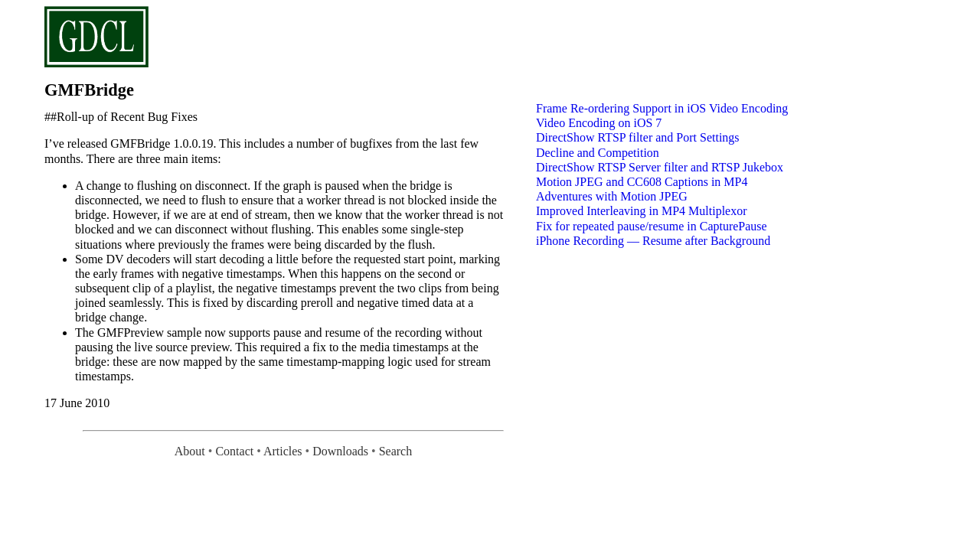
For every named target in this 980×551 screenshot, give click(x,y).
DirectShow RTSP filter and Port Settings (638, 137)
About (190, 451)
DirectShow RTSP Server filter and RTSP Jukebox (660, 167)
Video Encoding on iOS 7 (599, 123)
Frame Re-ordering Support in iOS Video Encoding (662, 108)
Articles (283, 451)
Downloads (340, 451)
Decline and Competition (598, 153)
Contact (234, 451)
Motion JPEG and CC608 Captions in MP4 (642, 182)
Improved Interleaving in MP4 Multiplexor (642, 211)
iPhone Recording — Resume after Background (653, 241)
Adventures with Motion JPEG (612, 196)
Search (396, 451)
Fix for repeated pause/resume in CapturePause (652, 226)
